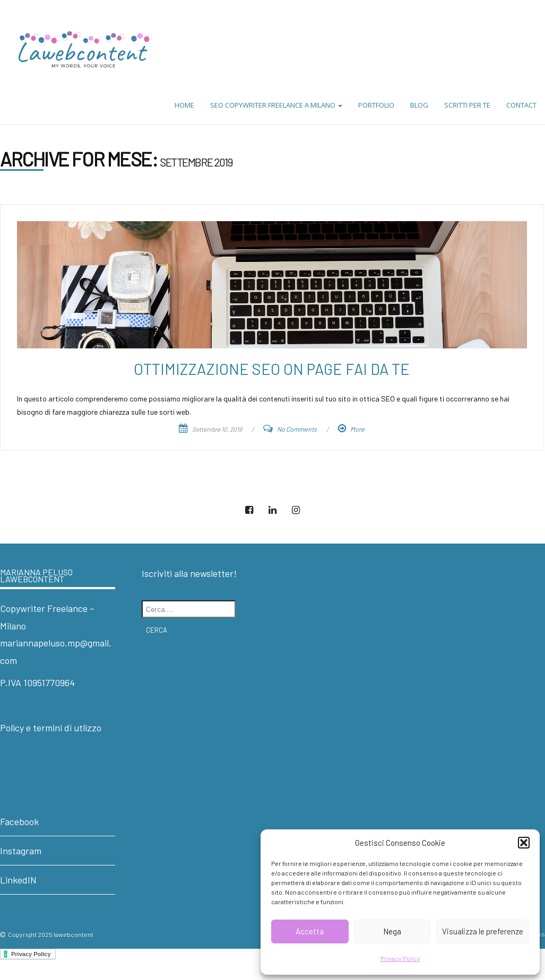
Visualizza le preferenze (483, 931)
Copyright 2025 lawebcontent (51, 934)
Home (184, 105)
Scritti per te (467, 105)
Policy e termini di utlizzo (51, 728)
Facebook (19, 821)
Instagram (21, 851)
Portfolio (376, 105)
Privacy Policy (400, 958)
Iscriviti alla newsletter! (189, 573)
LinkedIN (18, 880)
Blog (419, 105)
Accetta (310, 931)
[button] (524, 843)
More (357, 429)
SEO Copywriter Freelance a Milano (276, 105)
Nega (392, 931)
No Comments (297, 429)
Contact (521, 105)
